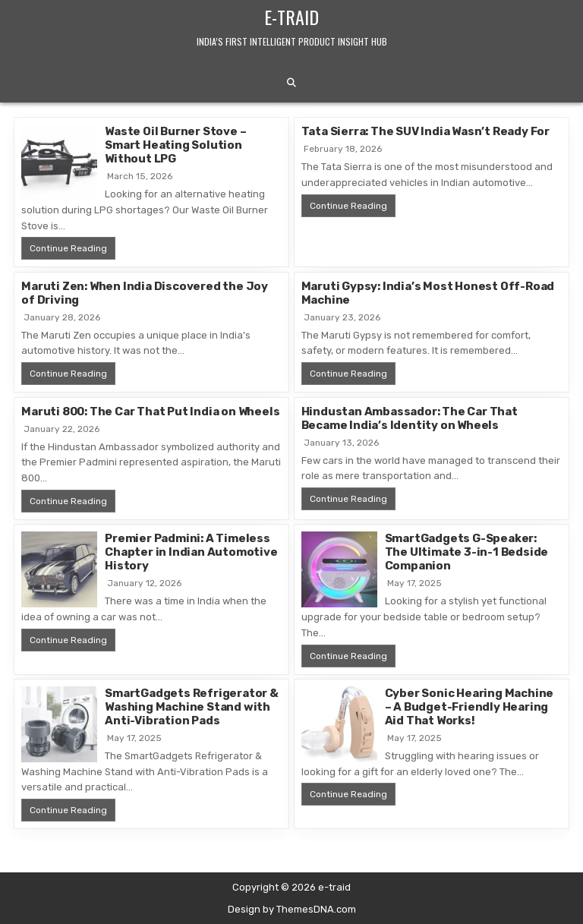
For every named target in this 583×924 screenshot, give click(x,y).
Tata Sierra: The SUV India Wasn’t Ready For (425, 131)
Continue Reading (72, 248)
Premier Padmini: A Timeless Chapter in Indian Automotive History (191, 552)
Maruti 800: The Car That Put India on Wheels (150, 412)
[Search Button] (291, 83)
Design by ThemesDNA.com (292, 909)
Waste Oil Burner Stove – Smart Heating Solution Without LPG (175, 145)
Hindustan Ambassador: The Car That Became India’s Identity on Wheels (410, 418)
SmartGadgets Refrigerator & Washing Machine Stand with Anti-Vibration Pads (192, 707)
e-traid (291, 17)
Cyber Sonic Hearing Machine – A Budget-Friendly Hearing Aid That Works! (470, 707)
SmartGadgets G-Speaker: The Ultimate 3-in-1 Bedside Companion (467, 552)
